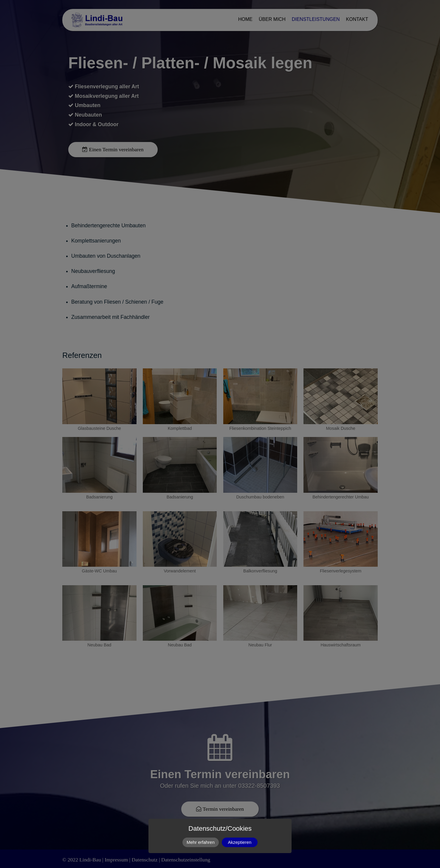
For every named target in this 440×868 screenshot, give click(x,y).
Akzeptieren (240, 842)
